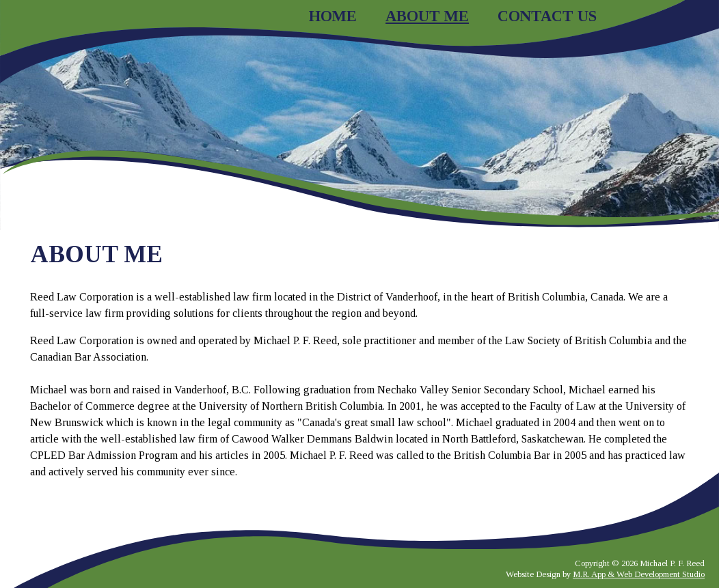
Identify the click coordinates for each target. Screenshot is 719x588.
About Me (427, 17)
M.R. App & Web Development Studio (639, 574)
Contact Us (547, 17)
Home (333, 17)
